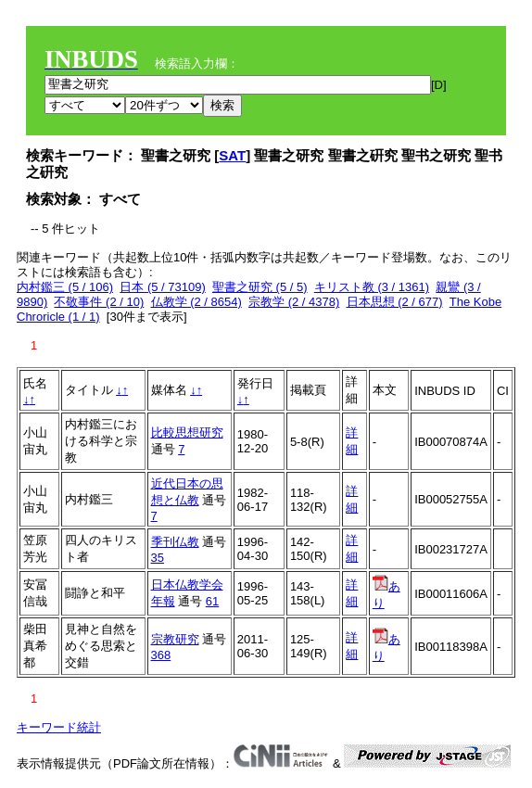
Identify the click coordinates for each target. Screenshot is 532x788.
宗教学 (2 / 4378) (294, 302)
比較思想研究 (187, 432)
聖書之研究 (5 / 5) (260, 287)
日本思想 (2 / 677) (395, 302)
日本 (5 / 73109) (163, 287)
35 (158, 558)
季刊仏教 (175, 542)
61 (212, 601)
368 (161, 655)
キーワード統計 (59, 727)
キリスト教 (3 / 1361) (372, 287)
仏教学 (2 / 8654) (196, 302)
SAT (232, 155)
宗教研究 (175, 639)
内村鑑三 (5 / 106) (65, 287)
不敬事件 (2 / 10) (99, 302)
